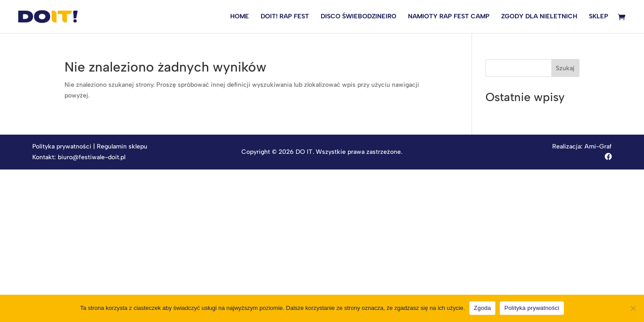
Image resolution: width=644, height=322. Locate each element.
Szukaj (565, 68)
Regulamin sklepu (122, 146)
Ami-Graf (598, 146)
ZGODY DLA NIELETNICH (539, 17)
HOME (240, 17)
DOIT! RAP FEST (285, 17)
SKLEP (599, 17)
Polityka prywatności (62, 146)
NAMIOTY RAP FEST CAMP (449, 17)
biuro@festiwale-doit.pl (92, 157)
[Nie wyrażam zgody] (633, 308)
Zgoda (482, 308)
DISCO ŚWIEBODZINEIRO (358, 17)
